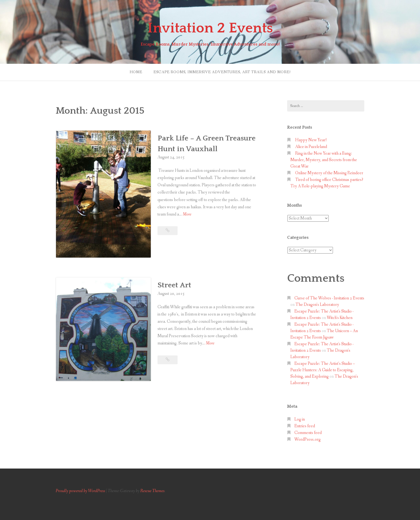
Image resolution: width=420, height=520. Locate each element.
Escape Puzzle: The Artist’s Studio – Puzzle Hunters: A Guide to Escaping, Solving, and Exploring (323, 370)
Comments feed (308, 433)
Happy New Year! (311, 140)
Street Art (174, 285)
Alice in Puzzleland (311, 147)
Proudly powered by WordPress (80, 491)
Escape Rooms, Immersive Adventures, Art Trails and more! (222, 72)
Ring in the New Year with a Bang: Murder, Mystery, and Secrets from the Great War (324, 160)
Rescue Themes (152, 491)
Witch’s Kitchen (340, 318)
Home (136, 72)
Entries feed (305, 426)
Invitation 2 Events (210, 28)
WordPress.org (307, 439)
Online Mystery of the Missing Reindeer (329, 173)
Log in (300, 419)
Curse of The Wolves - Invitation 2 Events (329, 298)
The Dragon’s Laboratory (317, 305)
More (187, 214)
